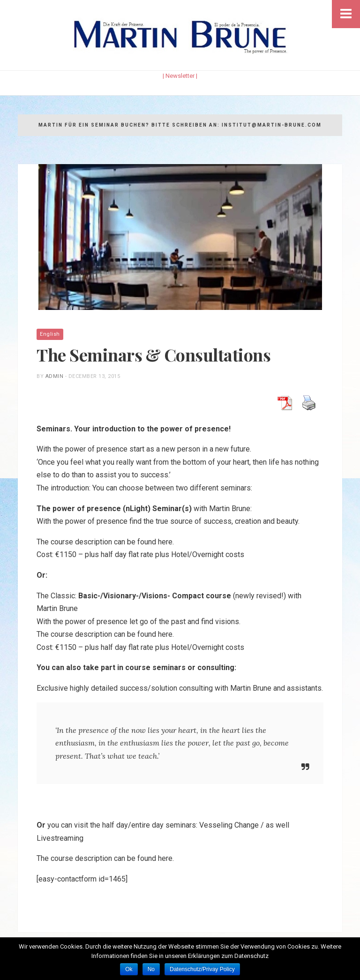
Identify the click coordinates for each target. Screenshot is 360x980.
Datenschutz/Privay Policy (202, 969)
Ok (129, 969)
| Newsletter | (180, 76)
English (50, 334)
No (151, 969)
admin (55, 376)
